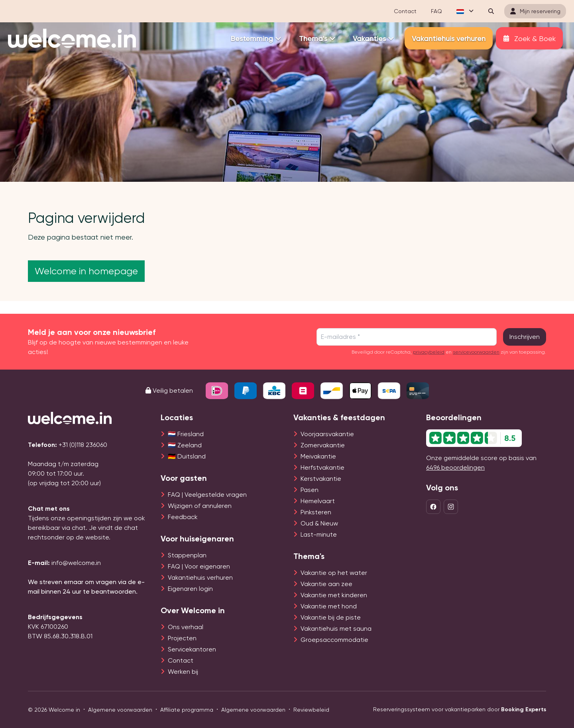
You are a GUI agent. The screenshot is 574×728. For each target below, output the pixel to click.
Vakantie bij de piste (331, 617)
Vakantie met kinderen (334, 595)
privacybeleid (429, 352)
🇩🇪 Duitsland (187, 456)
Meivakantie (318, 456)
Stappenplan (187, 555)
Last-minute (319, 534)
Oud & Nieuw (319, 523)
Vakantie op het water (334, 573)
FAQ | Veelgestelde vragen (207, 495)
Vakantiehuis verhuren (200, 577)
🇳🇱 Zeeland (185, 445)
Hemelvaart (318, 501)
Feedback (183, 517)
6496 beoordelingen (455, 467)
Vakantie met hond (329, 606)
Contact (181, 660)
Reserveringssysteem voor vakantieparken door (460, 709)
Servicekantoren (192, 649)
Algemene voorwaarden (120, 710)
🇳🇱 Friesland (186, 434)
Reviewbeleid (311, 710)
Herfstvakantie (322, 467)
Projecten (182, 638)
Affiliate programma (187, 710)
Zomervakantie (323, 445)
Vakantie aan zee (326, 584)
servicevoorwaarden (476, 352)
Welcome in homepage (86, 271)
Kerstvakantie (321, 479)
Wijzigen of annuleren (200, 506)
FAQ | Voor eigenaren (199, 566)
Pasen (310, 490)
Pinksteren (316, 512)
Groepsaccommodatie (334, 640)
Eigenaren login (190, 589)
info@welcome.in (76, 563)
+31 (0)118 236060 (83, 445)
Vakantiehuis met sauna (336, 629)
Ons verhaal (186, 627)
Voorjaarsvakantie (327, 434)
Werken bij (183, 672)
